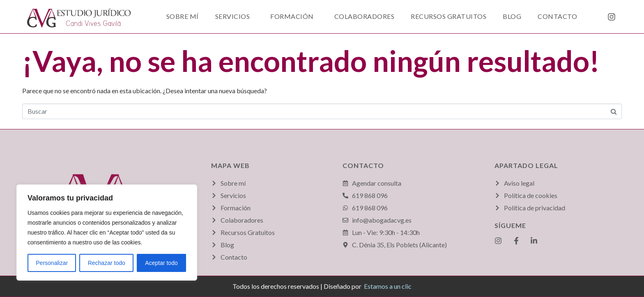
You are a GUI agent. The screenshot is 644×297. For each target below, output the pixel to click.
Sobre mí (183, 16)
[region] (107, 233)
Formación (292, 16)
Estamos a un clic (388, 286)
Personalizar (52, 263)
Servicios (233, 16)
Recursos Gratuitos (448, 16)
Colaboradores (365, 16)
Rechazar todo (107, 263)
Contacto (557, 16)
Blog (512, 16)
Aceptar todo (161, 263)
